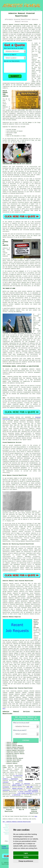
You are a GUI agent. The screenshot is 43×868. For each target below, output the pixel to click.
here (4, 709)
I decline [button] (26, 857)
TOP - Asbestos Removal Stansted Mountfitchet (17, 822)
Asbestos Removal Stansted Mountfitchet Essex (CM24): (20, 25)
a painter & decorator (21, 784)
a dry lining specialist (25, 793)
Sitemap (4, 846)
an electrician (18, 776)
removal (11, 190)
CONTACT (33, 10)
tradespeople (27, 796)
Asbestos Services (7, 848)
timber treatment (33, 790)
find (8, 691)
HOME (21, 10)
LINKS (25, 10)
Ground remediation (23, 457)
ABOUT (29, 10)
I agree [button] (26, 853)
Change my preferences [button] (26, 861)
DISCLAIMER (38, 10)
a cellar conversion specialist (28, 792)
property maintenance (10, 779)
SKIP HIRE (30, 787)
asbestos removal (30, 83)
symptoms (25, 139)
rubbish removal (17, 785)
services (28, 436)
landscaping (6, 790)
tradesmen (11, 774)
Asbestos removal (8, 584)
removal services (17, 788)
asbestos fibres (14, 124)
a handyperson (16, 795)
